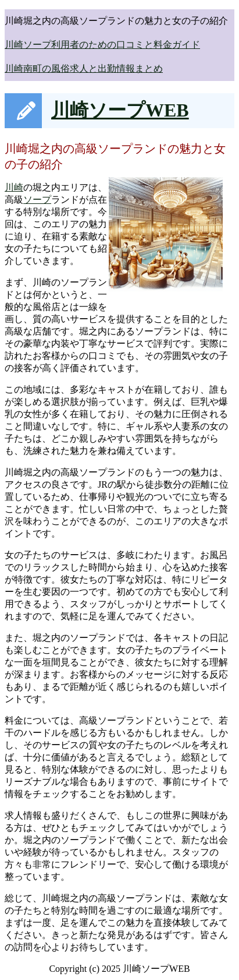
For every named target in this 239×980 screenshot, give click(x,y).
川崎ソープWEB (120, 110)
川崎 (14, 187)
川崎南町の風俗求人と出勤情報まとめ (84, 68)
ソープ (37, 200)
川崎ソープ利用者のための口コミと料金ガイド (102, 45)
